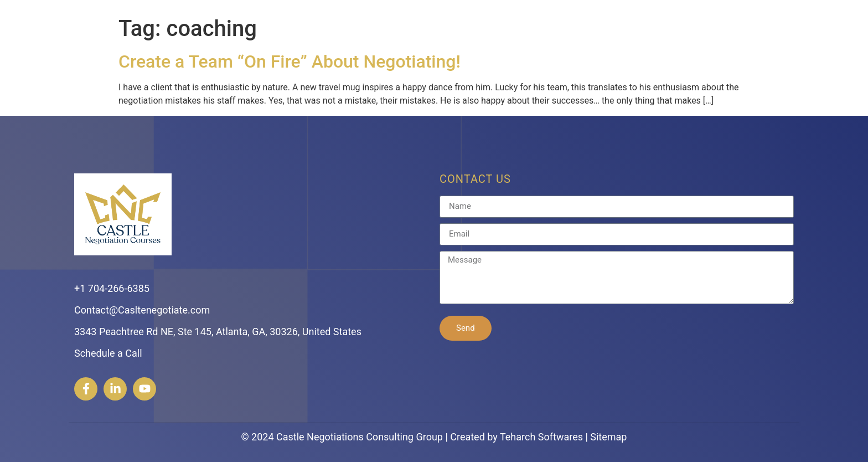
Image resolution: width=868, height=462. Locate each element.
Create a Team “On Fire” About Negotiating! (290, 61)
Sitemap (608, 437)
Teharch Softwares (541, 437)
